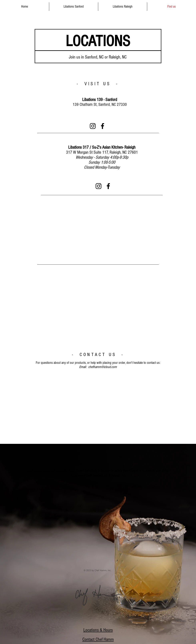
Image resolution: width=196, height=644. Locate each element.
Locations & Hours (98, 630)
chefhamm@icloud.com (102, 367)
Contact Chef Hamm (98, 639)
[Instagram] (93, 126)
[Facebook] (102, 126)
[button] (74, 7)
